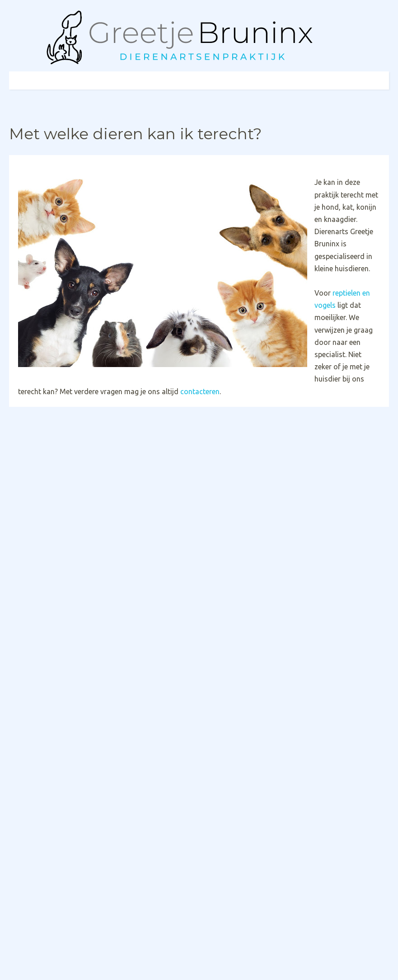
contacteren (200, 391)
